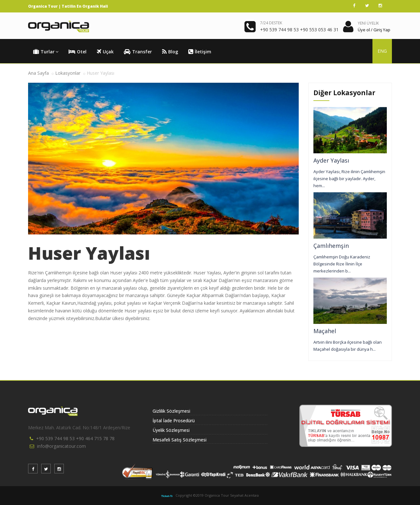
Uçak (105, 52)
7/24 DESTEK (271, 23)
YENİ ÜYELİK (368, 23)
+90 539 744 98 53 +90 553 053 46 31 (299, 30)
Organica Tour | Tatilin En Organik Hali (68, 6)
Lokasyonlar (68, 73)
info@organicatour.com (61, 446)
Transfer (138, 52)
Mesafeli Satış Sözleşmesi (180, 440)
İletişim (200, 52)
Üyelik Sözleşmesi (171, 430)
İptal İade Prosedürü (174, 421)
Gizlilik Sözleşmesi (171, 411)
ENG (382, 51)
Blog (170, 52)
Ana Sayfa (38, 73)
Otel (78, 52)
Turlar (46, 52)
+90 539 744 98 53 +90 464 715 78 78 (75, 438)
